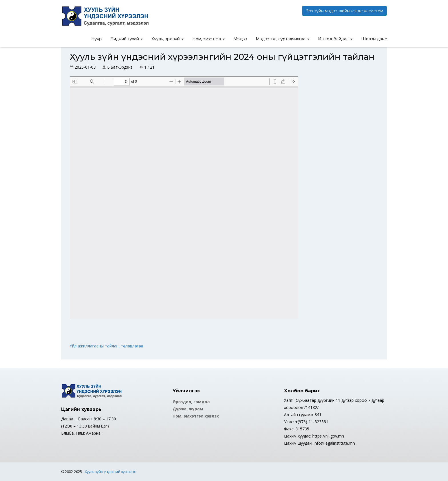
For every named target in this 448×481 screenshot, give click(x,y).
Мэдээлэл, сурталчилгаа (283, 39)
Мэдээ (240, 39)
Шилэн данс (374, 39)
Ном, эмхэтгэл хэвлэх (196, 416)
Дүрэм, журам (188, 409)
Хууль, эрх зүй (168, 39)
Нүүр (96, 39)
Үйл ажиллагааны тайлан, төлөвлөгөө (106, 346)
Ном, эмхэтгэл (209, 39)
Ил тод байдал (335, 39)
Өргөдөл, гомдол (191, 402)
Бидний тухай (127, 39)
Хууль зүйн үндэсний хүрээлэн (111, 472)
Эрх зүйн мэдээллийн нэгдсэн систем (344, 11)
